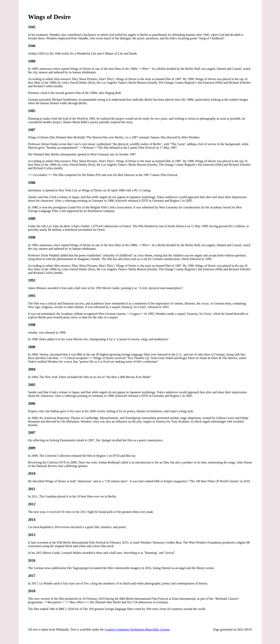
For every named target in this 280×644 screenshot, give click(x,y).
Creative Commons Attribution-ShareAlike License (137, 629)
